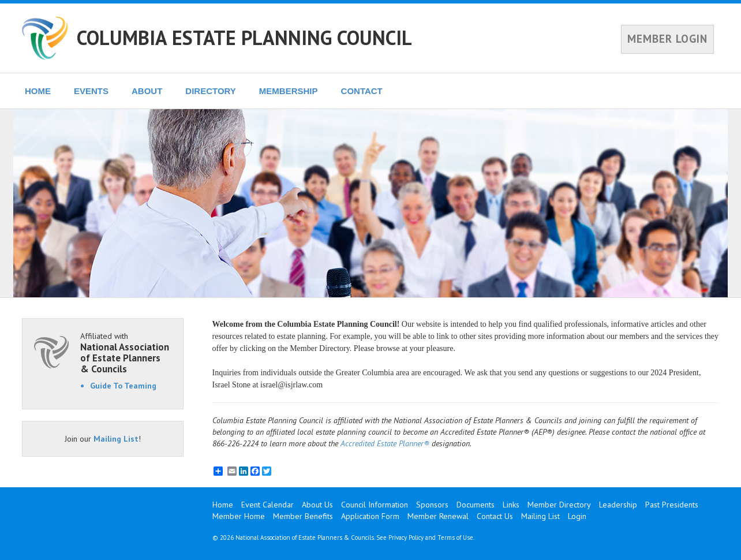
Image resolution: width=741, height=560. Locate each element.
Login (577, 516)
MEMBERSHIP (289, 91)
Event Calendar (267, 505)
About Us (317, 505)
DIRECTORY (211, 91)
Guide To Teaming (123, 386)
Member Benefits (303, 516)
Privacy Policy (406, 537)
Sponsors (432, 505)
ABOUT (147, 91)
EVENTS (91, 91)
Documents (476, 505)
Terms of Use (455, 537)
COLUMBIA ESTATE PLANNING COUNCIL (244, 38)
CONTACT (362, 91)
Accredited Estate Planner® (385, 443)
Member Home (239, 516)
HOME (38, 91)
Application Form (370, 516)
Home (223, 505)
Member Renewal (438, 516)
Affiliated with (126, 352)
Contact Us (495, 516)
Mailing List (116, 439)
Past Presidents (672, 505)
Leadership (618, 505)
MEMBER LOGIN (667, 39)
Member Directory (559, 505)
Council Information (375, 505)
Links (511, 505)
